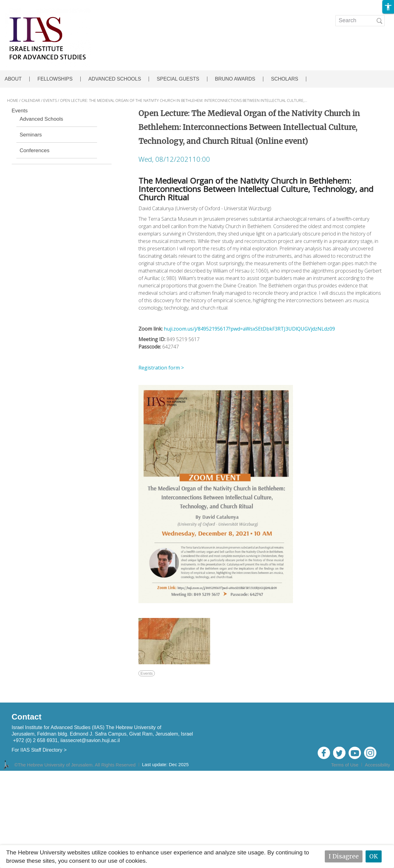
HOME (13, 100)
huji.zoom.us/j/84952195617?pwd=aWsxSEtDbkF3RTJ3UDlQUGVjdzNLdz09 (249, 329)
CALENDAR (31, 100)
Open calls (267, 16)
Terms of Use (345, 765)
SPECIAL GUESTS (178, 79)
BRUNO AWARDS (235, 79)
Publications (224, 16)
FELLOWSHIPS (55, 79)
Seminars (31, 135)
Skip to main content (27, 4)
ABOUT (13, 79)
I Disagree (344, 856)
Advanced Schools (42, 119)
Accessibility (378, 765)
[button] (388, 7)
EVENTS (186, 16)
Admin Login (375, 773)
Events (20, 111)
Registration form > (161, 368)
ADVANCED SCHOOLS (115, 79)
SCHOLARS (285, 79)
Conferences (35, 151)
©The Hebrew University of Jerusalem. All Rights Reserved (75, 765)
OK (374, 856)
